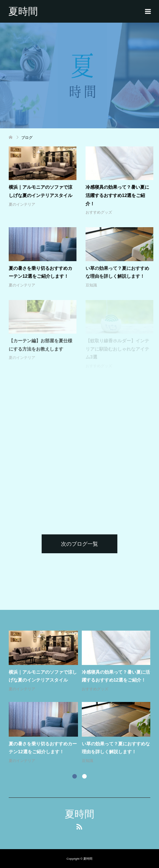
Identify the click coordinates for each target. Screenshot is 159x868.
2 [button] (84, 776)
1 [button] (75, 776)
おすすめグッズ (99, 212)
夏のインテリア (22, 204)
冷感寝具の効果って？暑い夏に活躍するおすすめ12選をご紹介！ (117, 195)
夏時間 (23, 11)
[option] (81, 697)
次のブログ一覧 (79, 544)
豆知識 (91, 285)
